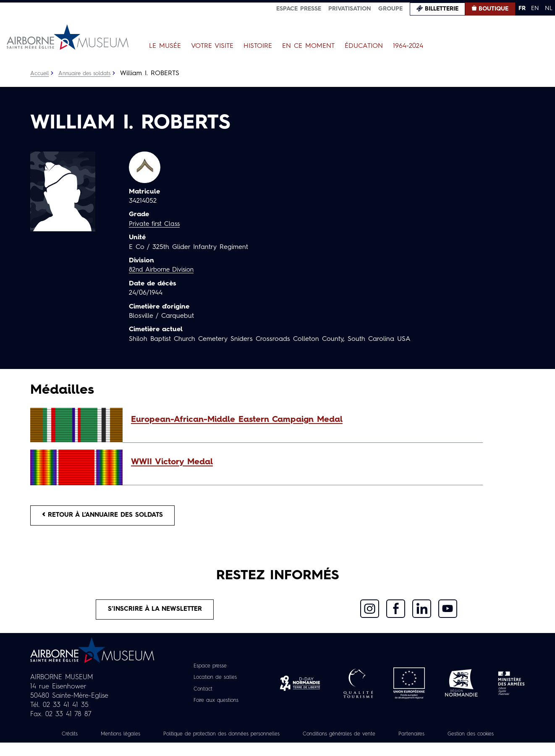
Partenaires (466, 738)
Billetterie (442, 9)
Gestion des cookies (277, 747)
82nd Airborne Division (164, 270)
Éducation (364, 46)
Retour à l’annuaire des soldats (108, 516)
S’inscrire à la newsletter (155, 612)
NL (549, 8)
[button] (303, 420)
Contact (200, 693)
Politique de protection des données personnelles (253, 738)
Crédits (84, 738)
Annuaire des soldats (89, 73)
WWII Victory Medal (172, 462)
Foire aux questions (216, 704)
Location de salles (215, 682)
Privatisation (350, 9)
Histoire (258, 46)
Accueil (40, 73)
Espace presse (299, 9)
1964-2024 (408, 46)
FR (522, 8)
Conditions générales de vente (385, 738)
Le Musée (165, 46)
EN (535, 8)
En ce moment (308, 46)
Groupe (390, 9)
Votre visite (212, 46)
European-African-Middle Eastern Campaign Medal (237, 420)
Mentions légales (139, 738)
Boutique (493, 9)
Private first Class (156, 224)
